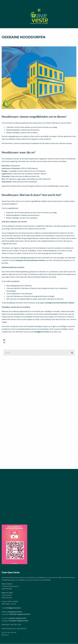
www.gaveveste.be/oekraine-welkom (60, 303)
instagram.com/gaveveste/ (19, 621)
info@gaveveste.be (14, 608)
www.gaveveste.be (15, 612)
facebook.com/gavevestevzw (20, 614)
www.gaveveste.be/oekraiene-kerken (30, 260)
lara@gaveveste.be (42, 332)
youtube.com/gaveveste (17, 618)
